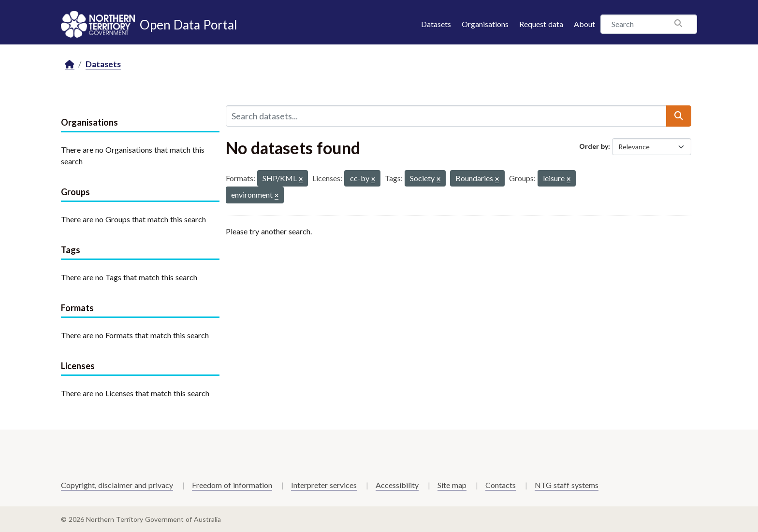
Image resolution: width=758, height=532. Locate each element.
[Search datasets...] (446, 116)
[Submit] (679, 116)
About (584, 24)
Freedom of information (232, 485)
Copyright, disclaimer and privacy (117, 485)
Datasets (436, 24)
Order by (594, 146)
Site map (452, 485)
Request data (541, 24)
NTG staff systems (567, 485)
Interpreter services (324, 485)
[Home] (70, 65)
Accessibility (397, 485)
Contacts (501, 485)
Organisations (485, 24)
